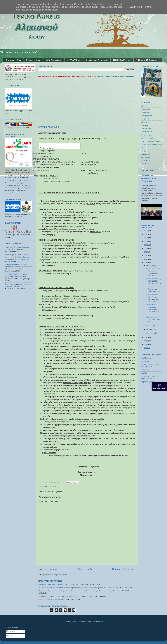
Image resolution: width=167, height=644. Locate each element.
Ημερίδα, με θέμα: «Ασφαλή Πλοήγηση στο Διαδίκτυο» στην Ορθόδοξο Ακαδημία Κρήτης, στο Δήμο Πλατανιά (79, 591)
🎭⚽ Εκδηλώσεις (54, 60)
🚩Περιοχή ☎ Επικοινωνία (148, 60)
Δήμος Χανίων (147, 361)
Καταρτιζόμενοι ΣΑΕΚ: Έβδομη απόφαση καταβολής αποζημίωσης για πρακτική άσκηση (17, 257)
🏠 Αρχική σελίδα (13, 60)
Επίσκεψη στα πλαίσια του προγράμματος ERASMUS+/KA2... (154, 309)
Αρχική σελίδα (85, 569)
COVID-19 (146, 164)
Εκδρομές (49, 486)
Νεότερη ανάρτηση (48, 569)
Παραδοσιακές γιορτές (150, 148)
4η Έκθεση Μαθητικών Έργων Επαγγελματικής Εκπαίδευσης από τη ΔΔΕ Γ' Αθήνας (18, 267)
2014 (146, 344)
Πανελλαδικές (147, 128)
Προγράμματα (147, 115)
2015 (146, 341)
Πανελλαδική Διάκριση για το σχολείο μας (149, 178)
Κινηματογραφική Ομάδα (151, 141)
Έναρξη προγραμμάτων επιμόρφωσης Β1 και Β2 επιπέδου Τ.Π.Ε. (18, 285)
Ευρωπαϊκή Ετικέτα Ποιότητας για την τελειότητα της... (154, 289)
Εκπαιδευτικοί (147, 132)
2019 (146, 256)
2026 (146, 231)
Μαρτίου (150, 326)
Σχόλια (10, 636)
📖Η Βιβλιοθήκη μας (122, 60)
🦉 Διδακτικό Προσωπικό (97, 60)
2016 (146, 337)
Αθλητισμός (146, 122)
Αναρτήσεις (12, 631)
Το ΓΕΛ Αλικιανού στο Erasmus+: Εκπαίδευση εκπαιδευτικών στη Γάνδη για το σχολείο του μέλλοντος (76, 588)
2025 (146, 234)
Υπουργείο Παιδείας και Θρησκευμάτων (150, 377)
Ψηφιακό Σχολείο (148, 382)
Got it (148, 7)
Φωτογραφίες (146, 157)
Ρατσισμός (145, 151)
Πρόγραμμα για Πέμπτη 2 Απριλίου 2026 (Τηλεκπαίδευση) (60, 584)
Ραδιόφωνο (146, 154)
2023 (146, 241)
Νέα (55, 486)
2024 (146, 238)
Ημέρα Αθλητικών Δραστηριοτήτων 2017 (153, 319)
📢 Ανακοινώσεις (33, 60)
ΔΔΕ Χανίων (146, 358)
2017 (146, 263)
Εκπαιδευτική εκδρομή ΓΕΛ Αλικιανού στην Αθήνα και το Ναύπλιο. (63, 596)
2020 (146, 252)
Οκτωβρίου (151, 266)
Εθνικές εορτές (147, 135)
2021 (146, 248)
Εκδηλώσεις (146, 112)
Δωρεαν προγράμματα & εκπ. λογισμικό (151, 365)
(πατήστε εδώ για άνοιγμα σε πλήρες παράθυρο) (115, 76)
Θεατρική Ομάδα (148, 138)
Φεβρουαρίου (152, 329)
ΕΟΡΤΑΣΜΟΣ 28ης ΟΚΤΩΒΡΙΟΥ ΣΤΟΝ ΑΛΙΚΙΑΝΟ (154, 281)
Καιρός (144, 373)
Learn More (136, 7)
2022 (146, 245)
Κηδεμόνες (145, 125)
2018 (146, 259)
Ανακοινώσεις (147, 109)
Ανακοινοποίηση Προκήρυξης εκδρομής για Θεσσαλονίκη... (153, 298)
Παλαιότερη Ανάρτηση (124, 569)
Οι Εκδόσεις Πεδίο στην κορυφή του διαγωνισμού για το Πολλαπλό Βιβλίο (18, 276)
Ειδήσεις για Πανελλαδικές (151, 370)
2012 (146, 348)
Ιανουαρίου (151, 333)
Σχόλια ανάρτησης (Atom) (58, 575)
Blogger (100, 621)
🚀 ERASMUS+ (74, 60)
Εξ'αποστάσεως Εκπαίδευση (152, 145)
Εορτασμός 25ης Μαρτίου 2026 (50, 599)
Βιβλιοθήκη (146, 161)
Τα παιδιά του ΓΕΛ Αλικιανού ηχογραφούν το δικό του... (153, 272)
